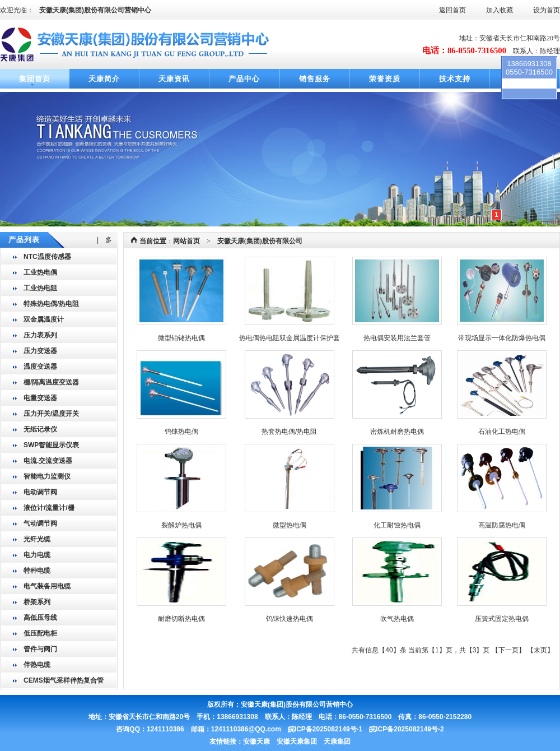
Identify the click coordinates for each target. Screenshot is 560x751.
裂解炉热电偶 (181, 525)
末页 (540, 650)
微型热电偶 (290, 525)
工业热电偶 (40, 272)
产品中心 (244, 79)
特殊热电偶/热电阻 (51, 304)
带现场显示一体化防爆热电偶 (502, 338)
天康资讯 (174, 79)
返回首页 (452, 10)
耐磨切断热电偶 (181, 619)
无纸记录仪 (40, 429)
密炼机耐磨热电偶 (397, 432)
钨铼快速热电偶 (290, 619)
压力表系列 (40, 335)
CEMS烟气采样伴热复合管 (64, 680)
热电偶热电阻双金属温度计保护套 (290, 338)
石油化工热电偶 (502, 432)
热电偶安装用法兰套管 (397, 338)
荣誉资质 (385, 79)
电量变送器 (40, 398)
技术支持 (455, 79)
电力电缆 (37, 555)
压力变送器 (40, 351)
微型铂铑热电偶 (181, 338)
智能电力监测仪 (47, 476)
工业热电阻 (40, 288)
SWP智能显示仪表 (51, 445)
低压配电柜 (40, 633)
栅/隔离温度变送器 (51, 382)
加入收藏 (500, 10)
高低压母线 (40, 618)
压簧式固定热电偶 (502, 619)
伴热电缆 (37, 665)
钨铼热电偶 (181, 432)
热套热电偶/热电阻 (289, 432)
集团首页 (35, 79)
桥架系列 (37, 602)
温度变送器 (40, 367)
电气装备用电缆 (47, 586)
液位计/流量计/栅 (49, 508)
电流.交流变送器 (48, 461)
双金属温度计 (44, 319)
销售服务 (315, 79)
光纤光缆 (37, 539)
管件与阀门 (40, 649)
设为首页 (547, 10)
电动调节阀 (40, 492)
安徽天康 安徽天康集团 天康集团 (297, 741)
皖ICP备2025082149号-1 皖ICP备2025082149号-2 (366, 729)
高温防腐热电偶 (502, 525)
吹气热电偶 (397, 619)
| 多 (104, 240)
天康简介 (104, 79)
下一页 (508, 650)
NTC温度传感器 (47, 257)
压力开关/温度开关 (51, 414)
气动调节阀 (40, 523)
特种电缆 (37, 571)
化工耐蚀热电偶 (397, 525)
